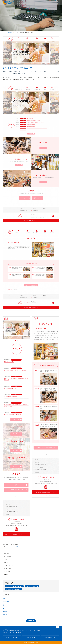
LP (4, 608)
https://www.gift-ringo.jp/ (12, 547)
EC (4, 605)
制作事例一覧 (31, 621)
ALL (4, 599)
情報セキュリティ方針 (50, 637)
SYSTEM (5, 615)
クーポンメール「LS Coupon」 (13, 589)
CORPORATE (6, 602)
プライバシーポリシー (31, 637)
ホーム (5, 33)
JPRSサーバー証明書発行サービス (14, 586)
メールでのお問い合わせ (12, 637)
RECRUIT (5, 611)
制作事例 (10, 33)
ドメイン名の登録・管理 (32, 586)
